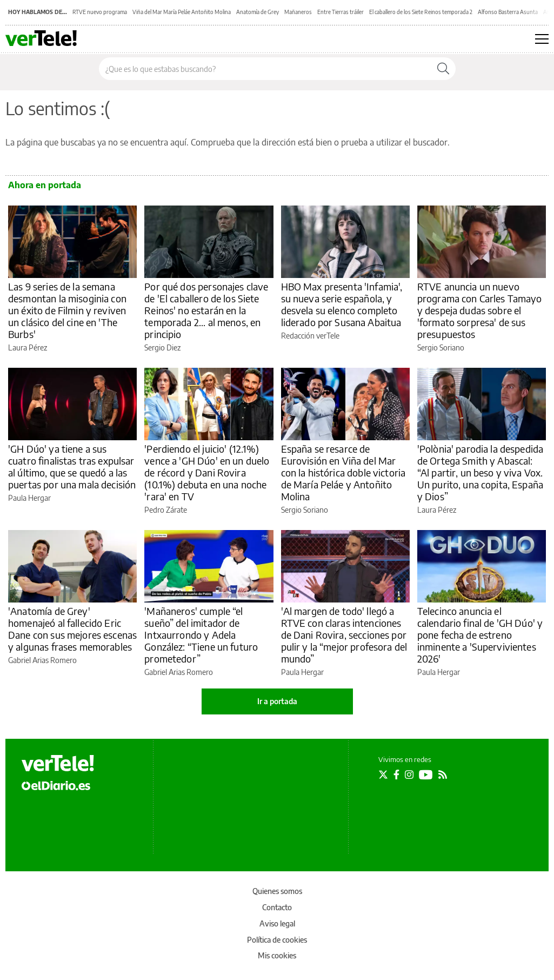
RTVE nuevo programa (100, 12)
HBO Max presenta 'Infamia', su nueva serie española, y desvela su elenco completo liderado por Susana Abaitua (342, 304)
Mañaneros (298, 12)
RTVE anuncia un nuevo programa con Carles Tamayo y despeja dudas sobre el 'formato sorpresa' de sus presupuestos (480, 310)
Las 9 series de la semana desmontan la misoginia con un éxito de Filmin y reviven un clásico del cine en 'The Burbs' (67, 310)
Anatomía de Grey (258, 12)
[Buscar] (443, 69)
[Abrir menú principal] (542, 39)
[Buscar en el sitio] (265, 69)
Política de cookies (277, 940)
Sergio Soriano (441, 347)
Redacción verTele (310, 336)
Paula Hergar (29, 498)
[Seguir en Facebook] (396, 774)
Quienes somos (277, 891)
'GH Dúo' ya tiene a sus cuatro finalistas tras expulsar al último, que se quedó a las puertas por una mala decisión (72, 466)
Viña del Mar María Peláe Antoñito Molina (182, 12)
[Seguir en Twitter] (383, 774)
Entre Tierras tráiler (341, 12)
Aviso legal (277, 923)
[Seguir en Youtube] (426, 774)
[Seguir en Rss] (443, 774)
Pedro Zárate (166, 510)
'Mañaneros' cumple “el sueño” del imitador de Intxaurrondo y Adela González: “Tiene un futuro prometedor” (201, 635)
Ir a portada (277, 701)
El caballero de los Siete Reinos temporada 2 (421, 12)
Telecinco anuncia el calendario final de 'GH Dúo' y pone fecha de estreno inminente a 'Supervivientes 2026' (480, 635)
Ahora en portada (45, 185)
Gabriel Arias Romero (42, 660)
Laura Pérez (28, 347)
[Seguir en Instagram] (409, 774)
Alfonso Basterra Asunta (508, 12)
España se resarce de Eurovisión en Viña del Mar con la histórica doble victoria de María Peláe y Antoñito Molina (343, 472)
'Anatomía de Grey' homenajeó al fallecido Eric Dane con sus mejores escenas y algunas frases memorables (72, 629)
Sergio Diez (162, 347)
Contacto (277, 907)
